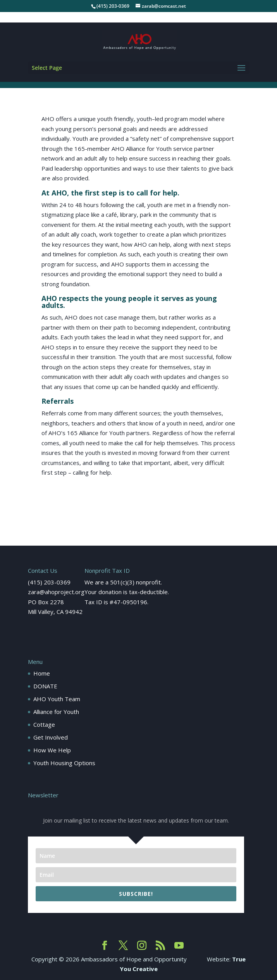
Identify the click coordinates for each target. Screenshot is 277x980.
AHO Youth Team (57, 699)
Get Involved (51, 737)
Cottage (44, 724)
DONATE (45, 686)
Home (42, 673)
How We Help (52, 750)
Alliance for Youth (56, 712)
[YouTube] (179, 946)
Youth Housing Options (64, 763)
